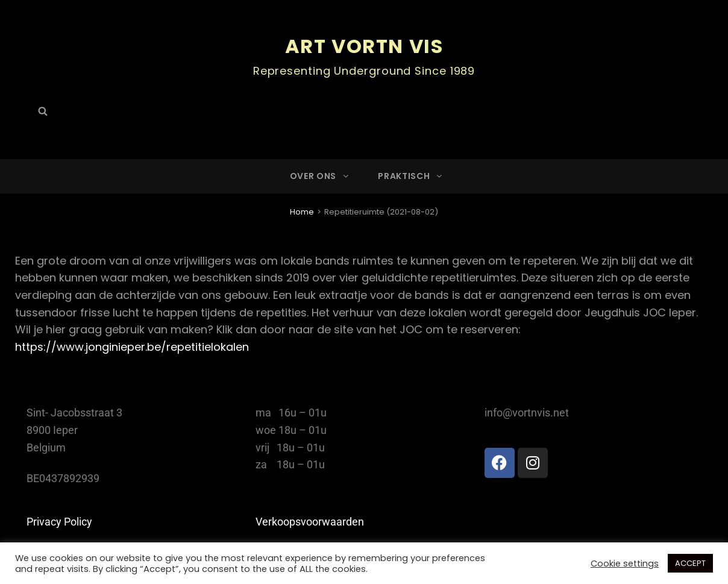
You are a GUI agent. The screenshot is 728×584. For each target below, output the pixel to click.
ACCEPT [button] (690, 563)
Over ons (320, 176)
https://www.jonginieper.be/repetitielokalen (132, 347)
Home (302, 212)
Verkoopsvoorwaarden (310, 522)
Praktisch (411, 176)
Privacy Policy (59, 522)
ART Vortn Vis (364, 46)
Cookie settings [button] (625, 564)
